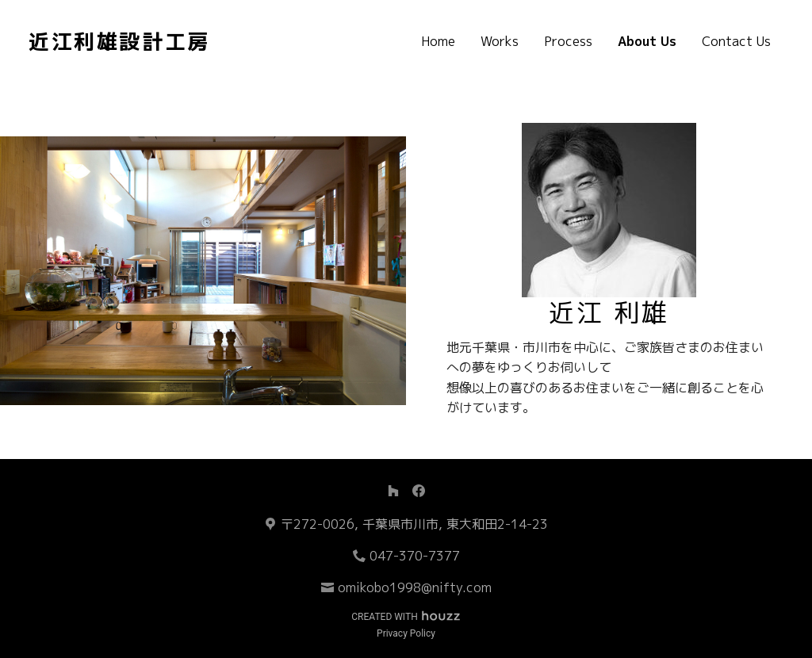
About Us (647, 41)
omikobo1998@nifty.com (415, 587)
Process (568, 41)
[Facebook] (419, 491)
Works (500, 41)
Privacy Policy (406, 633)
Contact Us (736, 41)
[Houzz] (393, 491)
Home (438, 41)
